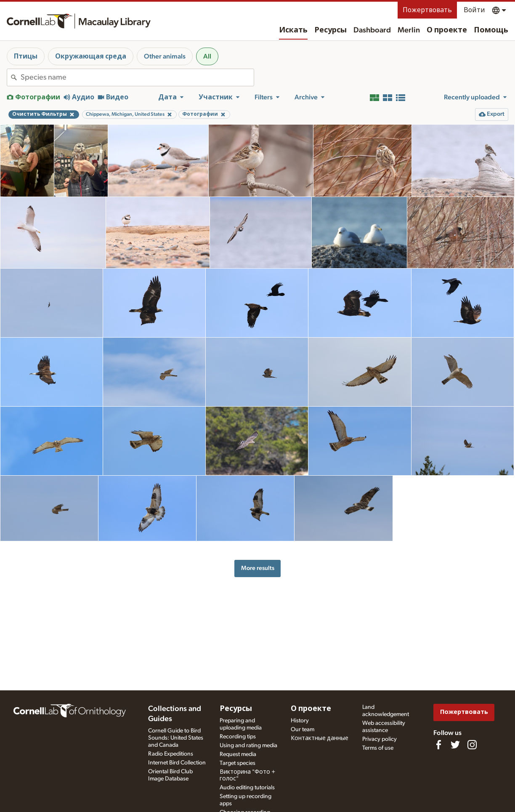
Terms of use (378, 748)
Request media (238, 754)
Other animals (165, 56)
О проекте (447, 30)
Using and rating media (248, 745)
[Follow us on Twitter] (455, 745)
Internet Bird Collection (177, 763)
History (300, 721)
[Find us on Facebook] (438, 745)
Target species (238, 763)
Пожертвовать (427, 10)
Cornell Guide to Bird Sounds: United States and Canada (176, 738)
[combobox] (137, 77)
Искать (293, 30)
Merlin (409, 30)
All (207, 56)
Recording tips (238, 737)
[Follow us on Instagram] (472, 745)
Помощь (491, 30)
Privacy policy (380, 739)
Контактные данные (320, 738)
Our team (303, 729)
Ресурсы (331, 30)
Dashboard (372, 30)
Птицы (26, 56)
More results (258, 568)
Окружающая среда (91, 56)
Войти (474, 10)
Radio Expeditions (171, 754)
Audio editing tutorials (247, 788)
